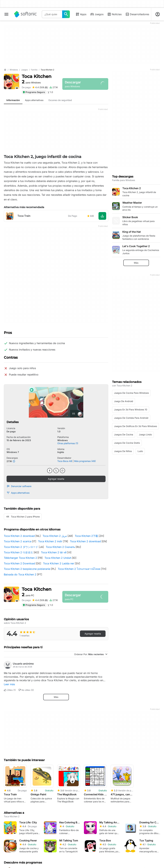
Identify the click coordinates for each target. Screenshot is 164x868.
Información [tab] (13, 100)
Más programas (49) (85, 461)
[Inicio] (5, 70)
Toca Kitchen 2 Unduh (58, 558)
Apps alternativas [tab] (34, 100)
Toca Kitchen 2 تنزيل (55, 536)
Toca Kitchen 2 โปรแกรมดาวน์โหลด (79, 569)
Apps (81, 14)
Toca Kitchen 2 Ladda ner (59, 563)
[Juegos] (24, 70)
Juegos (97, 14)
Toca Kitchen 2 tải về (54, 552)
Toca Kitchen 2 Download (19, 563)
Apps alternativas (18, 493)
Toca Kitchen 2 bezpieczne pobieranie (27, 569)
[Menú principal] (6, 14)
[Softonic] (25, 14)
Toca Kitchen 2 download (19, 536)
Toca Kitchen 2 (37, 79)
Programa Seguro (34, 92)
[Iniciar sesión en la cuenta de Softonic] (158, 14)
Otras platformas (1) (68, 443)
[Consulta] (52, 14)
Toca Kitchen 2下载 (86, 536)
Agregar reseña (56, 479)
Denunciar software (19, 486)
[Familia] (34, 70)
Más (56, 697)
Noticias (114, 14)
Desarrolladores (137, 14)
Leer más (9, 684)
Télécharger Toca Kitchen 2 (20, 558)
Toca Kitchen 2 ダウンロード (21, 547)
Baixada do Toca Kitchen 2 (20, 574)
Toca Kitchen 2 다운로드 (18, 552)
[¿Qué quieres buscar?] (66, 14)
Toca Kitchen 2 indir (50, 541)
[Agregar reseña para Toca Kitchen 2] (40, 87)
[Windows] (14, 70)
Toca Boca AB (65, 461)
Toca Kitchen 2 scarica (18, 541)
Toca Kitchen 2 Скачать (60, 547)
